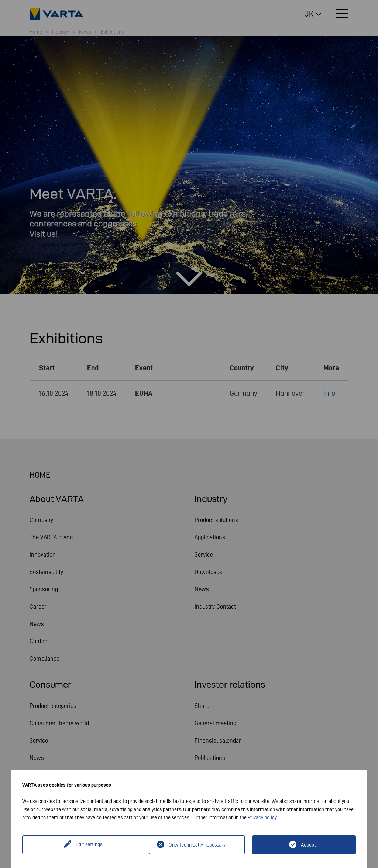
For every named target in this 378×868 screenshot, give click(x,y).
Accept (308, 845)
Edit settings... (83, 845)
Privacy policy (262, 817)
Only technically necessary (197, 845)
